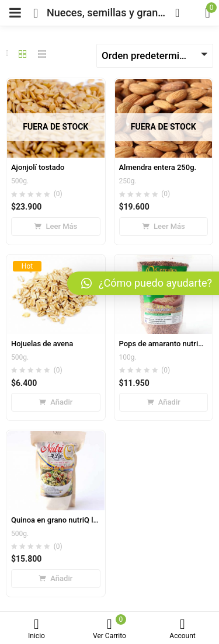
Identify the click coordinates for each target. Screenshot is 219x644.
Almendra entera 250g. (158, 167)
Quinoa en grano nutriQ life (56, 520)
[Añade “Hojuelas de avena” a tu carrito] (56, 402)
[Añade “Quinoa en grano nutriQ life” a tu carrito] (56, 579)
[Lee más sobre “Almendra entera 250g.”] (164, 227)
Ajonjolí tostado (38, 167)
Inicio (36, 629)
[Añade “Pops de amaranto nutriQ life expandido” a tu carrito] (164, 402)
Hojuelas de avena (42, 344)
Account (182, 629)
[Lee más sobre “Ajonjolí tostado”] (56, 227)
